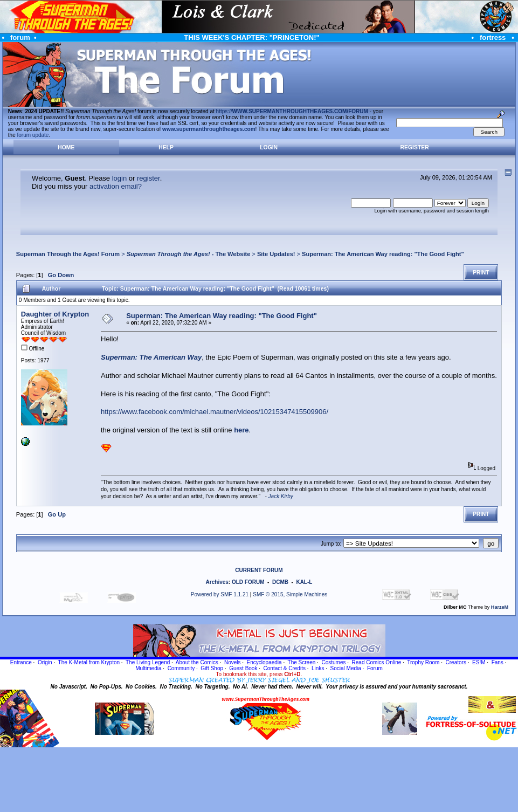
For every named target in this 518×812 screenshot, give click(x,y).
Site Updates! (276, 254)
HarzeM (500, 607)
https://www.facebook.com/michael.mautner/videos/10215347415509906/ (215, 412)
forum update (33, 135)
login (119, 178)
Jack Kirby (281, 496)
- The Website (189, 254)
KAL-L (304, 582)
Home (66, 147)
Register (415, 147)
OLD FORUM (248, 582)
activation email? (116, 186)
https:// (292, 111)
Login (269, 147)
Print (481, 273)
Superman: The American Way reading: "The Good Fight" (383, 254)
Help (166, 147)
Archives (217, 582)
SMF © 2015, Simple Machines (290, 594)
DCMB (280, 582)
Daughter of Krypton (55, 314)
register (149, 178)
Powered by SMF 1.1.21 (220, 594)
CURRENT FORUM (259, 570)
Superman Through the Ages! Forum (68, 254)
